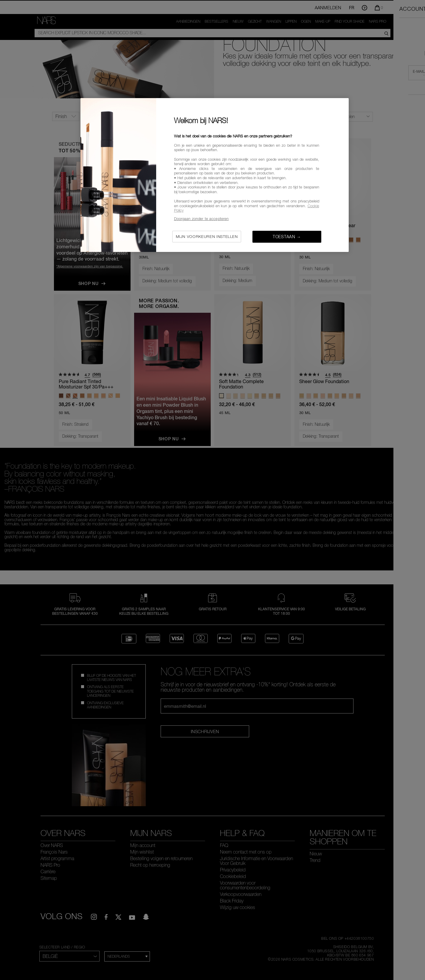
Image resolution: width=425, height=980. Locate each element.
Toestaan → (287, 237)
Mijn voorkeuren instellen (207, 236)
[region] (215, 175)
